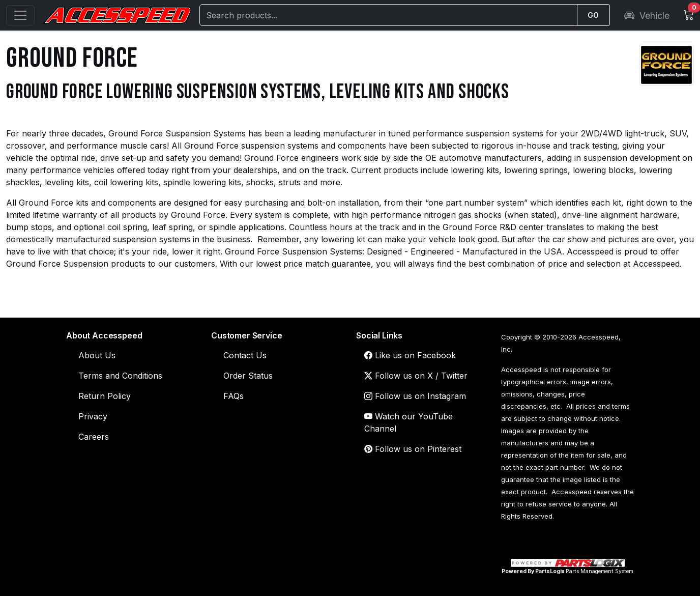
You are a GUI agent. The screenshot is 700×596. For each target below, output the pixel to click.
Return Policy (105, 396)
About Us (97, 355)
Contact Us (245, 355)
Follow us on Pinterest (413, 449)
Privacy (93, 416)
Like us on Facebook (410, 355)
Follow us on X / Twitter (416, 376)
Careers (94, 437)
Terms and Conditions (120, 376)
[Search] (388, 15)
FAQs (234, 396)
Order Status (248, 376)
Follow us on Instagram (415, 396)
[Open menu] (20, 15)
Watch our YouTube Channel (409, 422)
